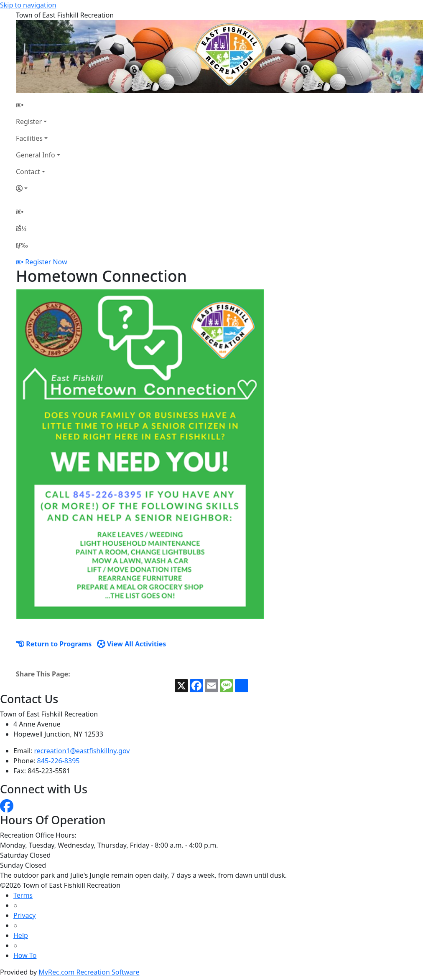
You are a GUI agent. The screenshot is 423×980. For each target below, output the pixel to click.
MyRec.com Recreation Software (89, 972)
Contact (28, 172)
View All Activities (132, 644)
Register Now (46, 262)
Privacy (24, 915)
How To (25, 955)
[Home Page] (38, 105)
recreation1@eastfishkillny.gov (82, 751)
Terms (23, 895)
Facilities (29, 138)
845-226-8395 (59, 761)
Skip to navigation (28, 5)
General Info (36, 155)
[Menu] (22, 245)
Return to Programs (54, 644)
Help (21, 935)
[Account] (38, 188)
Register (29, 122)
